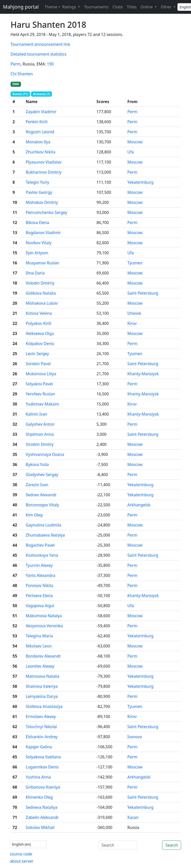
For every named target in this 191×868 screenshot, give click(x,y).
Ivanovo (135, 737)
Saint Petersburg (143, 293)
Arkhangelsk (139, 505)
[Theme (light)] (51, 7)
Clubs (118, 7)
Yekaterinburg (140, 182)
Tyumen (135, 263)
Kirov (132, 323)
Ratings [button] (70, 7)
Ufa (130, 152)
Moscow (135, 142)
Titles (132, 7)
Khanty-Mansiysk (143, 374)
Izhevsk (134, 313)
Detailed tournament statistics (39, 54)
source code (21, 854)
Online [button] (147, 7)
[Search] (118, 845)
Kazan (133, 817)
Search (172, 845)
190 (50, 64)
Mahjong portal (21, 7)
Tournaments (96, 7)
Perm (16, 64)
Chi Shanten (22, 74)
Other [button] (167, 7)
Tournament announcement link (40, 44)
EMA (16, 84)
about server (22, 861)
